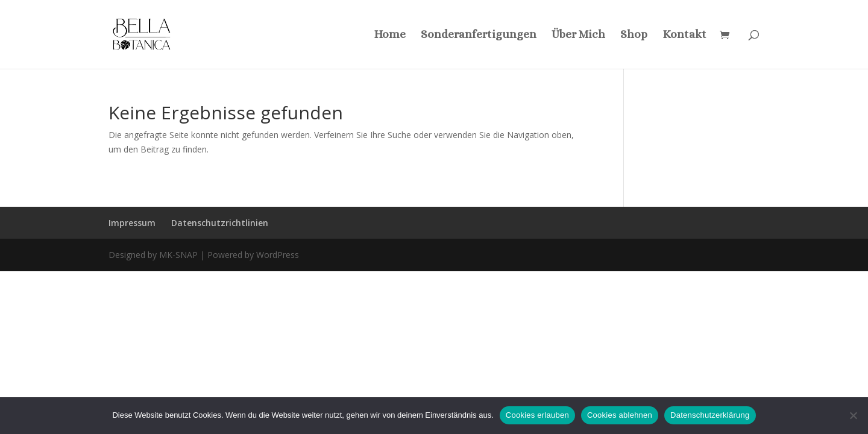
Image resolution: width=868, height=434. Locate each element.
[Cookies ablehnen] (853, 415)
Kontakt (684, 35)
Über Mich (578, 35)
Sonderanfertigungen (479, 35)
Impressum (132, 223)
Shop (634, 35)
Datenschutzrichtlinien (220, 223)
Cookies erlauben (537, 415)
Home (390, 35)
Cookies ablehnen (620, 415)
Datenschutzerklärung (710, 415)
